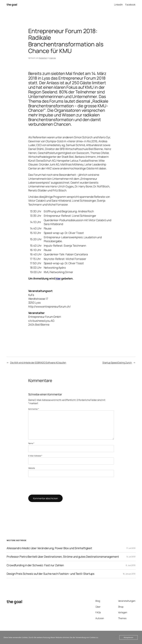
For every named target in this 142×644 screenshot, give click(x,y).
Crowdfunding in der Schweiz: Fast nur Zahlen (35, 565)
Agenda (53, 58)
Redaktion (43, 58)
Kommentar (34, 409)
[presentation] (48, 486)
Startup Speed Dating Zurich (117, 363)
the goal (12, 5)
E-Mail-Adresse (35, 456)
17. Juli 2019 (131, 548)
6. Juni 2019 (131, 565)
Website (32, 468)
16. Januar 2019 (129, 574)
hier (58, 278)
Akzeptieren (128, 637)
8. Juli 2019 (131, 557)
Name (31, 443)
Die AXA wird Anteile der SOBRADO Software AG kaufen (38, 363)
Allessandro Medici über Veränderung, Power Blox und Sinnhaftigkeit (49, 548)
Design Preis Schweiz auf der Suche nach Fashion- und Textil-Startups (50, 574)
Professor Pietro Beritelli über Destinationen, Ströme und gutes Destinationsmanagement (63, 557)
